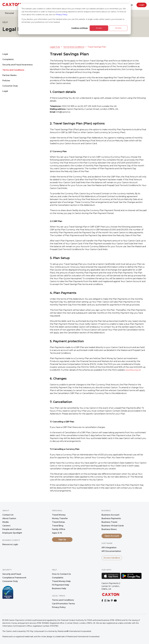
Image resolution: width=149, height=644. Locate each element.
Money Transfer (60, 518)
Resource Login (10, 544)
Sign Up (62, 539)
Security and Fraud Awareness (18, 65)
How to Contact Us (61, 574)
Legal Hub (55, 47)
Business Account (110, 515)
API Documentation (111, 551)
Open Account (112, 536)
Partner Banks (9, 75)
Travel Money (59, 515)
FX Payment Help (61, 585)
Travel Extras (58, 522)
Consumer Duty (10, 86)
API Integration (109, 548)
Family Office (59, 529)
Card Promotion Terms (63, 604)
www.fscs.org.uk (133, 370)
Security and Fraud (12, 574)
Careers (6, 526)
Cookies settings (80, 28)
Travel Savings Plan (97, 47)
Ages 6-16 (57, 533)
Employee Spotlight (12, 533)
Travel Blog (58, 526)
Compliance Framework (14, 578)
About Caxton (9, 518)
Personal (9, 13)
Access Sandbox (112, 558)
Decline (118, 28)
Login (142, 5)
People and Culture (12, 529)
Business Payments (111, 518)
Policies (6, 81)
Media (5, 522)
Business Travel (109, 522)
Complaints (8, 59)
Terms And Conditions (74, 47)
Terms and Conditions (13, 70)
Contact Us (8, 515)
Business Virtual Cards (113, 526)
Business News (109, 529)
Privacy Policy (62, 15)
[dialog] (74, 19)
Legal (5, 54)
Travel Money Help (61, 581)
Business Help (59, 588)
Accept (99, 28)
